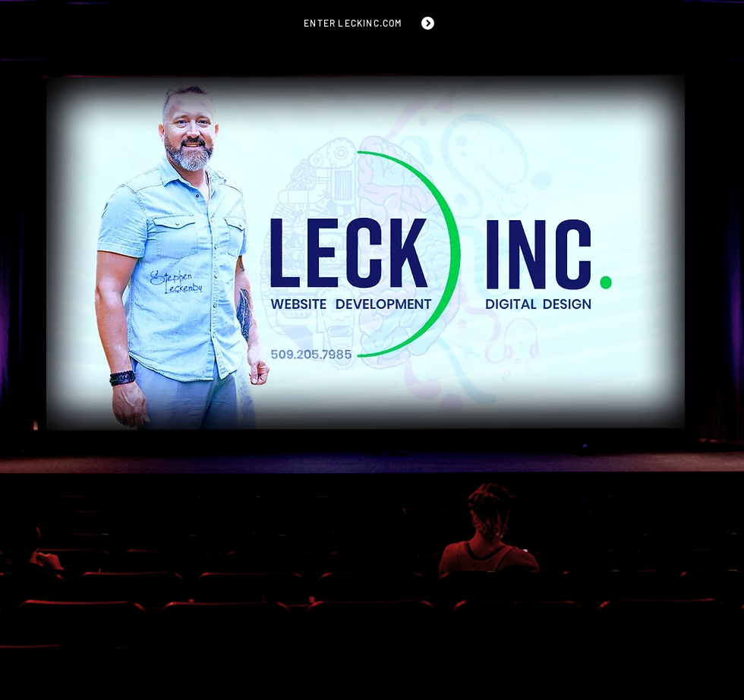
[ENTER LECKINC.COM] (370, 23)
